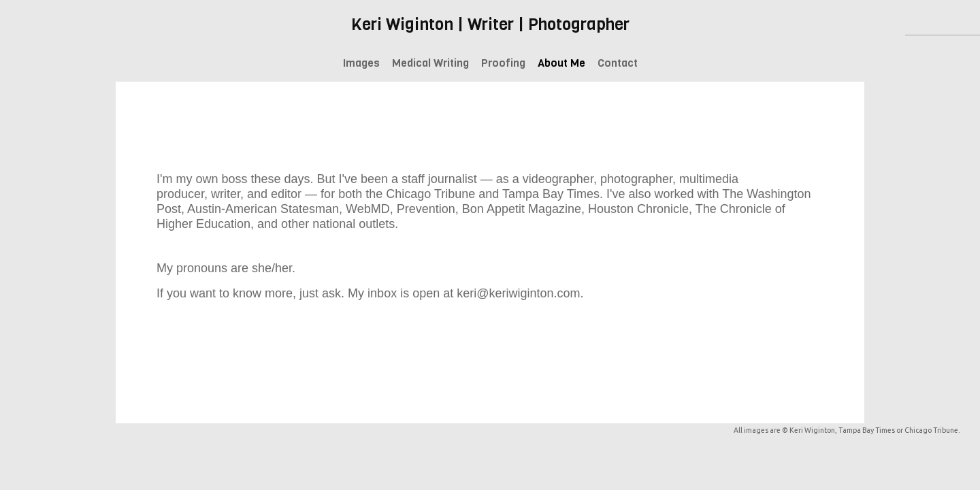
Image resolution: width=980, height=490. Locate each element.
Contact (618, 63)
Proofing (503, 63)
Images (361, 63)
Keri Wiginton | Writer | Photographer (490, 24)
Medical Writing (430, 63)
